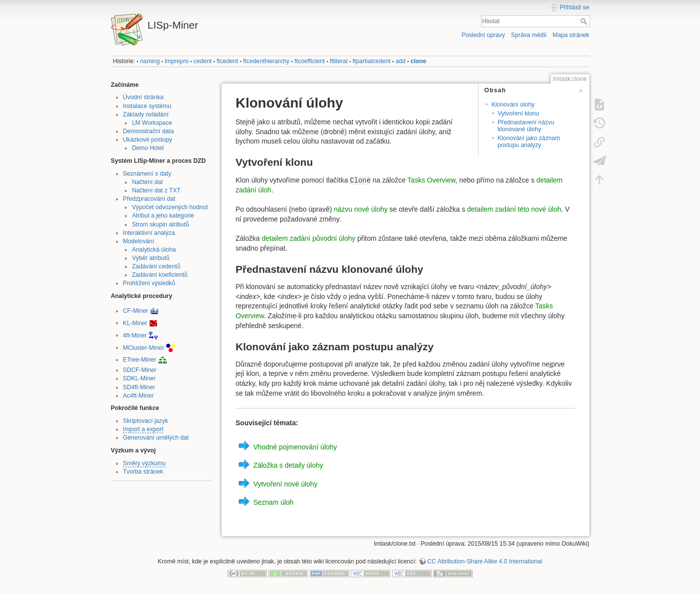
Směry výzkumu (144, 463)
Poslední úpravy (483, 35)
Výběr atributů (150, 258)
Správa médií (529, 35)
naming (150, 61)
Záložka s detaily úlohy (288, 465)
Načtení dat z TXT (156, 190)
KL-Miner (135, 323)
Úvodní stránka (143, 97)
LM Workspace (152, 123)
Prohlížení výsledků (149, 283)
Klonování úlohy (513, 105)
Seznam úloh (273, 502)
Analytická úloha (154, 250)
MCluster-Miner (144, 347)
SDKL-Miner (139, 378)
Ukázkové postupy (147, 140)
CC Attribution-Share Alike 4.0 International (485, 561)
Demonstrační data (148, 131)
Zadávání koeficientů (160, 275)
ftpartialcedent (372, 61)
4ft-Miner (135, 335)
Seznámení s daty (147, 174)
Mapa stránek (571, 35)
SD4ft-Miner (139, 387)
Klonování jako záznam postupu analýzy (529, 141)
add (401, 61)
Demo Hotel (148, 148)
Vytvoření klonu (518, 113)
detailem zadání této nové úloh (514, 209)
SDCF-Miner (140, 370)
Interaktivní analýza (149, 233)
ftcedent (227, 61)
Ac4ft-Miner (138, 396)
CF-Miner (135, 311)
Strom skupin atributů (160, 224)
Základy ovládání (146, 114)
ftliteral (339, 61)
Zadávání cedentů (156, 266)
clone (418, 61)
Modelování (138, 241)
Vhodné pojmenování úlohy (295, 446)
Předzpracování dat (149, 199)
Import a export (143, 429)
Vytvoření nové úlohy (285, 483)
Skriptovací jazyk (146, 421)
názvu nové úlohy (361, 209)
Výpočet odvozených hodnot (170, 207)
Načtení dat (147, 182)
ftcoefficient (310, 61)
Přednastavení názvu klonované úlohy (526, 126)
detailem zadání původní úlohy (308, 238)
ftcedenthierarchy (266, 61)
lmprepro (177, 61)
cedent (203, 61)
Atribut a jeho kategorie (163, 216)
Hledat (585, 21)
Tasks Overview (431, 180)
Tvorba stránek (143, 472)
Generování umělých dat (156, 438)
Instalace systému (147, 106)
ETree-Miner (140, 360)
